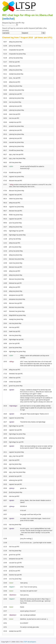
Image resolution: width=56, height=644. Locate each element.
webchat (8, 19)
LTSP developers (30, 642)
